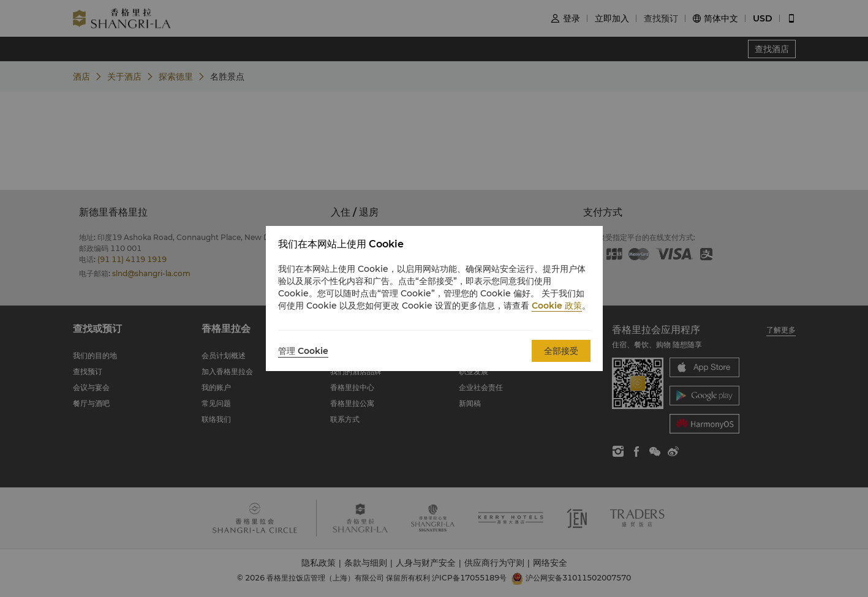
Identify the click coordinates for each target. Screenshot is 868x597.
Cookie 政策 (557, 306)
